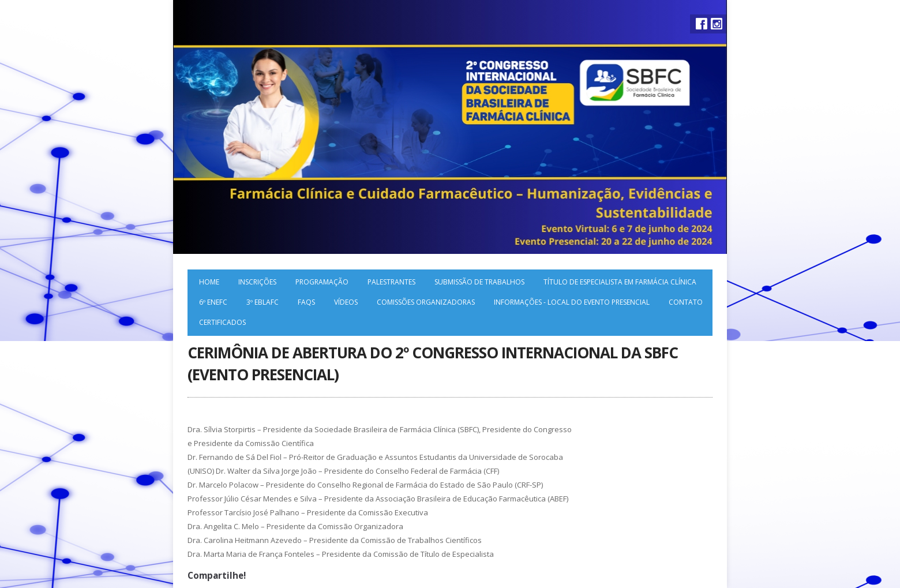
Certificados (222, 322)
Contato (686, 302)
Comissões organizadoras (426, 302)
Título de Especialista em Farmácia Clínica (620, 282)
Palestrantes (391, 282)
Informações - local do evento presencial (572, 302)
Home (209, 282)
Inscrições (257, 282)
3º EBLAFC (262, 302)
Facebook (702, 24)
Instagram (717, 24)
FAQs (306, 302)
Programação (322, 282)
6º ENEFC (213, 302)
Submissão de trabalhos (479, 282)
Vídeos (346, 302)
